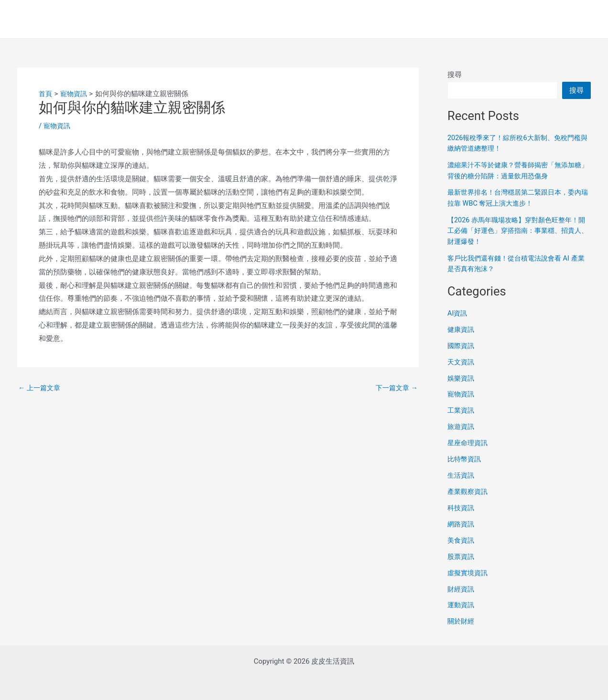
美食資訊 (462, 538)
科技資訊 (462, 506)
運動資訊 (462, 602)
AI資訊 (458, 312)
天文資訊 (462, 361)
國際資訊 (462, 344)
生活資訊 (462, 473)
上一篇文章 (41, 388)
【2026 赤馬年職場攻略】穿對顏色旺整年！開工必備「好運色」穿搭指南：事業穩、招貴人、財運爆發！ (519, 230)
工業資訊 (462, 409)
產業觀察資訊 (469, 490)
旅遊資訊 (462, 425)
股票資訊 (462, 554)
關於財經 (462, 619)
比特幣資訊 (465, 458)
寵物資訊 (58, 126)
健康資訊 (462, 328)
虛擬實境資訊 (469, 570)
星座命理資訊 (469, 441)
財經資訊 (462, 587)
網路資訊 (462, 522)
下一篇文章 (395, 388)
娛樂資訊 (462, 377)
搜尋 (455, 75)
